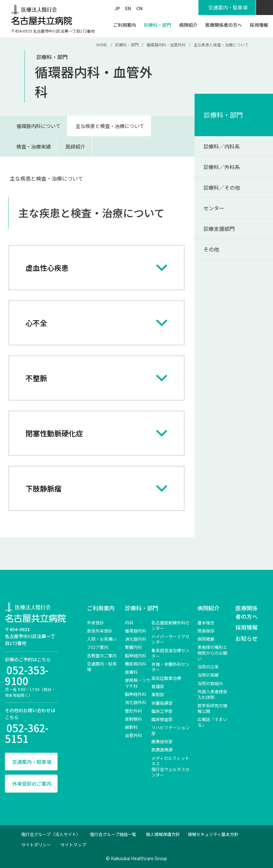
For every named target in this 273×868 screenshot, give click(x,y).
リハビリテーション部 (171, 730)
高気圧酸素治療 (166, 678)
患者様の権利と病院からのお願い (212, 653)
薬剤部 (158, 694)
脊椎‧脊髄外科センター (171, 667)
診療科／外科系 (222, 167)
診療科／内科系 (222, 146)
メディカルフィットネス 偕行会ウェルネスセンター (171, 767)
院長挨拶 (206, 631)
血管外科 (133, 735)
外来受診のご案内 (32, 784)
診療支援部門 (219, 229)
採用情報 (247, 627)
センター (214, 208)
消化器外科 (136, 702)
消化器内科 (136, 639)
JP (117, 8)
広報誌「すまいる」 (212, 722)
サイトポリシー (36, 845)
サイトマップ (73, 845)
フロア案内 (98, 647)
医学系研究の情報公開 (212, 708)
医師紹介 (76, 146)
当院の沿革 (208, 667)
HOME (102, 45)
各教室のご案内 (102, 656)
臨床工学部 (162, 711)
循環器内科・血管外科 (166, 45)
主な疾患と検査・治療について (110, 126)
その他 (211, 249)
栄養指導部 (162, 703)
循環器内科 (136, 631)
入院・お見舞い (102, 639)
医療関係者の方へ (247, 612)
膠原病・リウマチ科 (138, 683)
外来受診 (95, 623)
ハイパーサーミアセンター (171, 639)
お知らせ (247, 638)
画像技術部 (162, 741)
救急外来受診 (100, 631)
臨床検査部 (162, 719)
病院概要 (206, 639)
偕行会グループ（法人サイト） (51, 834)
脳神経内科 (136, 656)
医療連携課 (162, 750)
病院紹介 (209, 608)
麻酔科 (131, 727)
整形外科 (133, 711)
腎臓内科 (133, 647)
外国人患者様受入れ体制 (212, 694)
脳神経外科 (136, 694)
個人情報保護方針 (163, 834)
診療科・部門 (127, 45)
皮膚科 (131, 672)
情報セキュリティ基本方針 (213, 834)
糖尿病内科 (136, 664)
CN (139, 8)
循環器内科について (38, 126)
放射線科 (133, 719)
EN (128, 8)
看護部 (158, 686)
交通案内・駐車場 (32, 762)
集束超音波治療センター (171, 653)
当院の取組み (210, 683)
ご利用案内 (101, 608)
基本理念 (206, 623)
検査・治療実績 (34, 146)
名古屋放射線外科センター (171, 625)
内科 (129, 623)
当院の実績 (208, 675)
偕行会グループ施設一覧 (113, 834)
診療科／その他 (222, 187)
